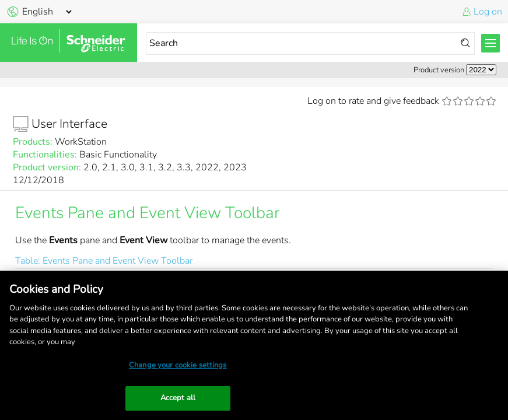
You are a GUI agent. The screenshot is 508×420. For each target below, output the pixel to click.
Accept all (178, 398)
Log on (488, 12)
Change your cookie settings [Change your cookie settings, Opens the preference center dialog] (178, 365)
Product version (439, 70)
